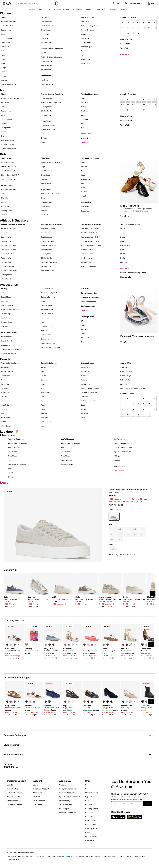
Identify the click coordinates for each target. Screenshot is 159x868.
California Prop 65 (140, 856)
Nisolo (83, 405)
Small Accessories (48, 335)
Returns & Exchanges (16, 793)
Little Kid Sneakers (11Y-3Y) (91, 241)
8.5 (133, 28)
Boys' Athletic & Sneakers (90, 233)
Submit (148, 804)
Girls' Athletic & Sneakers (90, 229)
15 (139, 110)
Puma (83, 188)
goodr (83, 333)
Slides (88, 789)
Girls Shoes (46, 158)
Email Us (11, 785)
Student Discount (67, 793)
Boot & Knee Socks (8, 341)
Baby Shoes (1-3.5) (8, 162)
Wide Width (125, 44)
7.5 (123, 28)
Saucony (44, 413)
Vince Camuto (6, 426)
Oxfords (44, 138)
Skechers (84, 192)
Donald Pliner (85, 384)
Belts (43, 301)
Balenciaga (85, 371)
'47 (82, 321)
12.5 (154, 105)
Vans (43, 426)
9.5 (144, 28)
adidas (83, 98)
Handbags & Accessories (17, 464)
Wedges (4, 80)
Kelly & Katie (125, 380)
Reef (82, 128)
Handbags (44, 80)
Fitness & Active (47, 314)
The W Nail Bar (65, 805)
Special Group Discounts (70, 797)
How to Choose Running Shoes (133, 273)
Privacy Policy (11, 856)
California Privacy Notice (26, 856)
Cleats (3, 202)
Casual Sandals (46, 22)
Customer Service (15, 805)
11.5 (128, 33)
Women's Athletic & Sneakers (13, 224)
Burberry (84, 380)
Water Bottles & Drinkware (51, 347)
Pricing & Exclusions (125, 856)
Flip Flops (44, 38)
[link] (14, 600)
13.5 (128, 110)
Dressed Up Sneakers (49, 125)
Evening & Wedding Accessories (137, 336)
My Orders (37, 793)
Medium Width (126, 121)
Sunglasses (45, 339)
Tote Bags (5, 326)
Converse (84, 171)
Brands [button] (89, 9)
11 (123, 33)
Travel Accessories (48, 343)
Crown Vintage (126, 376)
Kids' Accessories (88, 306)
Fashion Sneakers (7, 241)
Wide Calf (124, 48)
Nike (82, 123)
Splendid (84, 409)
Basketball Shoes (47, 233)
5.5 (138, 23)
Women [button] (32, 9)
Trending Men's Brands (90, 94)
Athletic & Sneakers (8, 22)
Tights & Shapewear (8, 353)
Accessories (86, 134)
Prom (82, 55)
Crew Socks (5, 345)
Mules (3, 63)
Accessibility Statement (94, 856)
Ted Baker (84, 413)
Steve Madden (6, 418)
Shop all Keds (114, 492)
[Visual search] (55, 4)
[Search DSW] (36, 4)
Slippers (4, 76)
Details (139, 501)
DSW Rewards (39, 801)
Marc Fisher (5, 405)
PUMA (123, 254)
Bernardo (84, 376)
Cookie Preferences (13, 859)
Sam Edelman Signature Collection (133, 388)
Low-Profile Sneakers (9, 250)
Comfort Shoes (6, 38)
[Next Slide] (153, 593)
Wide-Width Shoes (8, 144)
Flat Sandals (45, 34)
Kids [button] (48, 9)
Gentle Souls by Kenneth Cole (91, 388)
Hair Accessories (47, 318)
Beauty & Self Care (48, 297)
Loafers (4, 59)
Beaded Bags (6, 297)
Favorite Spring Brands (11, 363)
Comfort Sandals (47, 26)
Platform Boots (92, 793)
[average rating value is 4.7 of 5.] (115, 505)
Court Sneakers (46, 53)
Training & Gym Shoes (9, 270)
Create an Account (41, 789)
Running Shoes (46, 61)
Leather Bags (6, 314)
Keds (43, 384)
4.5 (128, 23)
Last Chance (119, 471)
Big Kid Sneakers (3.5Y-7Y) (91, 245)
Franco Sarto (6, 392)
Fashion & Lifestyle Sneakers (51, 57)
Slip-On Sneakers (47, 65)
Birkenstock (85, 102)
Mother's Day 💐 (87, 47)
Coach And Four (126, 371)
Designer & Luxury (48, 305)
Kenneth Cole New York (89, 392)
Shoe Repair (64, 809)
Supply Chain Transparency (55, 856)
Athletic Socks (6, 337)
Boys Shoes (46, 189)
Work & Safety (91, 836)
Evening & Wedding (48, 309)
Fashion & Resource (68, 812)
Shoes (4, 17)
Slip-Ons (4, 136)
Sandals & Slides (67, 464)
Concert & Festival (87, 30)
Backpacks (5, 293)
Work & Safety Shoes (9, 84)
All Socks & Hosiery (9, 332)
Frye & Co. (5, 397)
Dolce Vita (5, 384)
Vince (83, 418)
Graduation (85, 38)
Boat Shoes (5, 102)
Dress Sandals (46, 30)
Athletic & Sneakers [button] (61, 9)
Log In (36, 785)
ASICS (123, 233)
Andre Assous (86, 367)
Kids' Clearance (120, 439)
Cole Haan (84, 111)
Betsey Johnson (7, 371)
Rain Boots (5, 206)
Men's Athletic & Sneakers (52, 224)
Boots (3, 107)
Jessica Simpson (7, 401)
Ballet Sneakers (7, 233)
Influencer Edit (86, 42)
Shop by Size (7, 158)
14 (133, 110)
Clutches (4, 301)
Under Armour (46, 422)
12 (133, 33)
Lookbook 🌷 (100, 9)
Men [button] (41, 9)
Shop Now (125, 216)
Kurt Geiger (85, 397)
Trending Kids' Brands (90, 158)
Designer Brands (87, 363)
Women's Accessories (90, 297)
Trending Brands (87, 317)
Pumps (4, 68)
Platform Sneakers (8, 254)
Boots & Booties (7, 26)
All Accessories (47, 288)
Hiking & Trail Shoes (9, 245)
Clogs (3, 34)
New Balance (85, 179)
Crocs (83, 115)
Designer (84, 34)
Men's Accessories (88, 302)
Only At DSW (126, 363)
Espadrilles (5, 47)
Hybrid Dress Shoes (48, 130)
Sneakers (89, 813)
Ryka (43, 409)
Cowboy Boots (91, 828)
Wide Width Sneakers (9, 279)
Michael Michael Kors (88, 401)
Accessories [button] (77, 9)
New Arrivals (85, 51)
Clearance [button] (113, 9)
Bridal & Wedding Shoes (89, 26)
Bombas (84, 329)
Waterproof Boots (7, 140)
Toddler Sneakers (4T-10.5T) (91, 237)
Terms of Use (40, 856)
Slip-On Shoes (46, 183)
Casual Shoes (6, 30)
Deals (123, 9)
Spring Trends (86, 63)
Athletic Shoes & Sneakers (52, 49)
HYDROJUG (85, 338)
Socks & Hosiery (47, 84)
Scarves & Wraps (47, 326)
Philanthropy (65, 801)
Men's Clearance (68, 439)
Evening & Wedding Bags (10, 309)
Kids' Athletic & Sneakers (91, 224)
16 (144, 110)
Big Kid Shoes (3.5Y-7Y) (10, 175)
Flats (3, 51)
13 (139, 33)
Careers (62, 785)
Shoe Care (45, 330)
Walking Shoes (46, 70)
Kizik (43, 388)
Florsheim (84, 119)
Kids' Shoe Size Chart (9, 179)
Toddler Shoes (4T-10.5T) (10, 167)
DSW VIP (37, 797)
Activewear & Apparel (49, 293)
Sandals (4, 72)
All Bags (4, 288)
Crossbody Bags (7, 305)
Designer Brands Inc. (68, 789)
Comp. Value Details (110, 856)
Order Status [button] (12, 789)
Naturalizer (5, 409)
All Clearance (119, 466)
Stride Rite (84, 196)
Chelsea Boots (91, 821)
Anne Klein (5, 367)
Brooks (83, 107)
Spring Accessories (89, 293)
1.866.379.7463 (14, 797)
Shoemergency (86, 59)
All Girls (117, 460)
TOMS (3, 422)
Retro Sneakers (7, 258)
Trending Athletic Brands (130, 224)
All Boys (117, 456)
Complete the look (128, 342)
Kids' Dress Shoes (130, 206)
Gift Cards (37, 805)
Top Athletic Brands (49, 363)
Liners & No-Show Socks (10, 349)
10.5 (154, 28)
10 (149, 28)
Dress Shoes (6, 42)
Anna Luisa (124, 367)
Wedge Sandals (46, 42)
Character (5, 198)
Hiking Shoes (6, 128)
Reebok (123, 258)
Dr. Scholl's (5, 388)
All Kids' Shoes (7, 185)
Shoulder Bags (6, 322)
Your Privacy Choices (75, 856)
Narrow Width (126, 39)
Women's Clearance (16, 439)
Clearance (124, 54)
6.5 (149, 23)
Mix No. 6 (124, 384)
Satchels (4, 318)
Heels (3, 55)
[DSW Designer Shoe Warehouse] (7, 3)
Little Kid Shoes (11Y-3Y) (10, 171)
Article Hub (85, 22)
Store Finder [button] (12, 801)
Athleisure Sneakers (8, 229)
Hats (43, 322)
